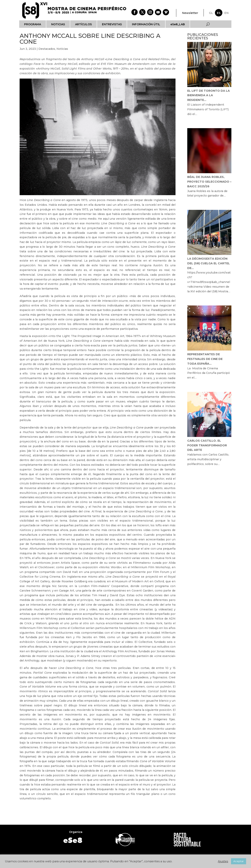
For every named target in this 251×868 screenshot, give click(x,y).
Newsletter (190, 13)
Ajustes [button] (223, 861)
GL (211, 13)
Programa (33, 24)
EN (226, 13)
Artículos (83, 24)
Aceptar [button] (239, 861)
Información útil (146, 24)
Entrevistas (112, 24)
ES (219, 13)
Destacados (47, 49)
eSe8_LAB (178, 24)
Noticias (58, 24)
